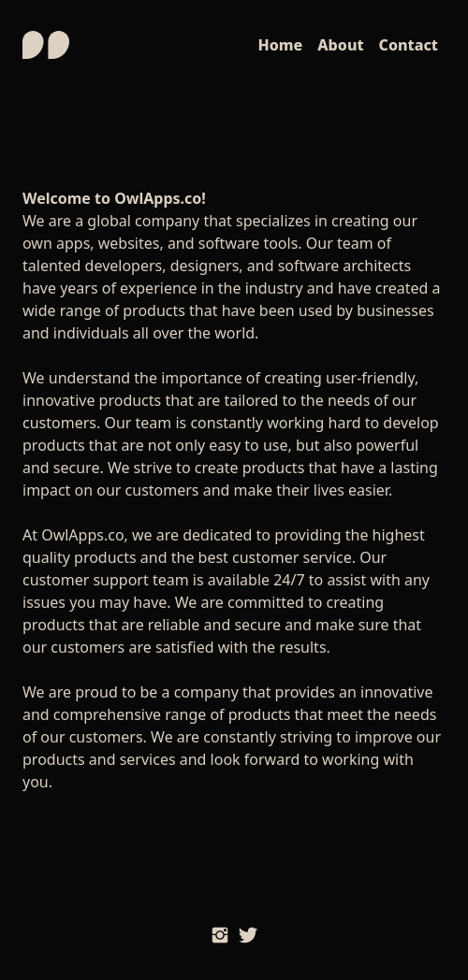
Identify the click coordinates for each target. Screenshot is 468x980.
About (340, 45)
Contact (409, 45)
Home (280, 45)
